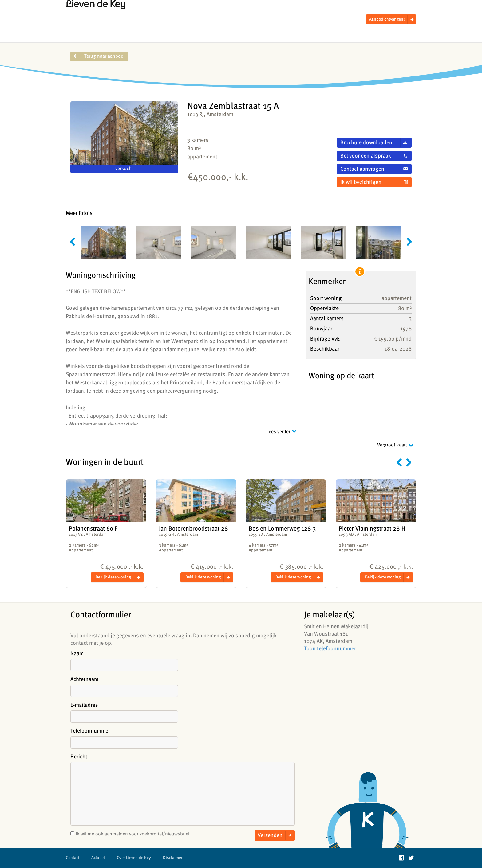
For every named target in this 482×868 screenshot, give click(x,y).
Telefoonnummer (90, 731)
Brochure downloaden (366, 143)
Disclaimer (173, 858)
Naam (77, 654)
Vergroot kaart (392, 445)
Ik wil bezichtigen (361, 182)
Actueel (98, 858)
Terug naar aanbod (104, 56)
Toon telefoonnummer (330, 649)
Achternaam (84, 679)
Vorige (399, 462)
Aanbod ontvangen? (387, 19)
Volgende (409, 462)
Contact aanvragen (362, 169)
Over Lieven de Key (134, 858)
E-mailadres (84, 705)
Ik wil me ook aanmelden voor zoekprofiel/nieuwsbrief (130, 834)
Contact (73, 858)
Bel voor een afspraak (366, 156)
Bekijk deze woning (113, 577)
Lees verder (278, 432)
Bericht (79, 757)
